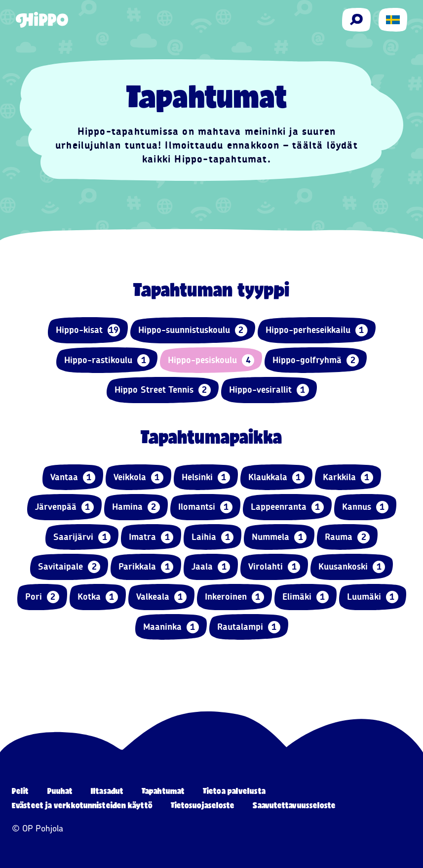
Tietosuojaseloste (203, 805)
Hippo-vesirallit (269, 390)
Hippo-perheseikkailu (317, 330)
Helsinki (206, 477)
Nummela (279, 537)
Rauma (347, 537)
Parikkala (146, 567)
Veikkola (138, 477)
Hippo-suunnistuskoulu (193, 330)
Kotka (98, 597)
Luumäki (373, 597)
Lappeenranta (287, 507)
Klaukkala (276, 477)
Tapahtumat (163, 791)
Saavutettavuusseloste (294, 805)
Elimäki (306, 597)
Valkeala (161, 597)
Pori (42, 597)
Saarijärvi (82, 537)
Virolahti (274, 567)
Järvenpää (64, 507)
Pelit (20, 791)
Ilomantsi (205, 507)
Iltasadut (107, 791)
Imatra (151, 537)
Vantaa (73, 477)
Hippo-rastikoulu (107, 360)
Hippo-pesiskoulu (211, 360)
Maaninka (171, 627)
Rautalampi (249, 627)
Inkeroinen (234, 597)
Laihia (212, 537)
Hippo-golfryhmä (316, 360)
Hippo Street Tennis (163, 390)
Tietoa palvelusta (234, 791)
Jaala (211, 567)
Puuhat (60, 791)
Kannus (365, 507)
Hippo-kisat (88, 330)
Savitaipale (69, 567)
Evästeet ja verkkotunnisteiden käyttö (82, 805)
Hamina (136, 507)
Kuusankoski (352, 567)
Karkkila (348, 477)
